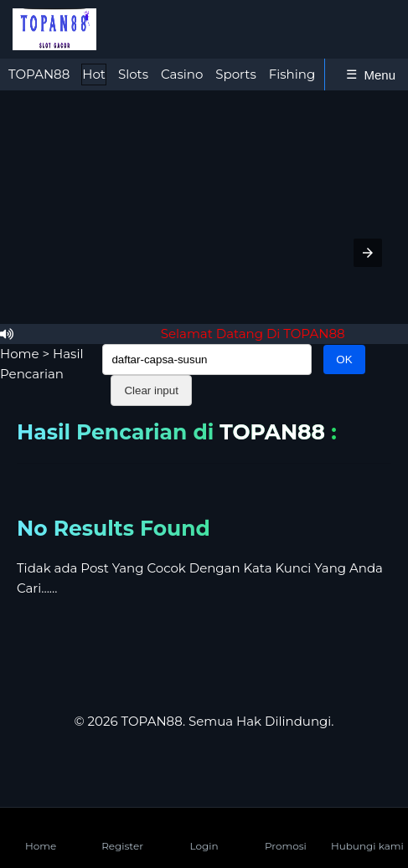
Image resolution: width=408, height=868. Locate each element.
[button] (368, 253)
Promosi (286, 832)
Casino (182, 74)
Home (20, 354)
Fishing (292, 74)
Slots (133, 74)
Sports (235, 74)
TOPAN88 (39, 74)
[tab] (39, 74)
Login (204, 832)
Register (122, 832)
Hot (94, 74)
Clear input (151, 390)
